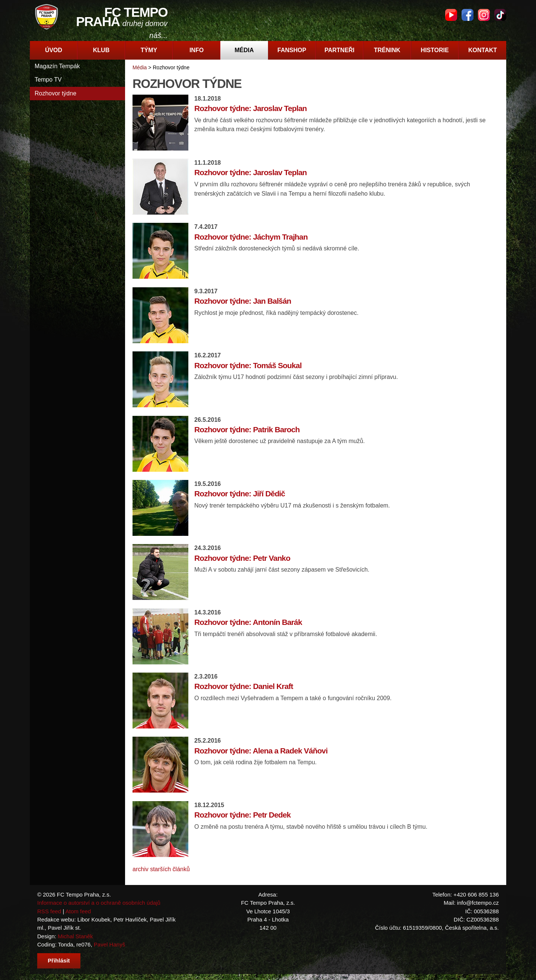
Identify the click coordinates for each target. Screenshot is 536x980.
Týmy (149, 50)
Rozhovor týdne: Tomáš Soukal (248, 365)
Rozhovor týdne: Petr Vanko (242, 558)
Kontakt (483, 50)
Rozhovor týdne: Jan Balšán (243, 301)
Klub (101, 50)
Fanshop (292, 50)
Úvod (54, 50)
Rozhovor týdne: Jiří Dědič (240, 494)
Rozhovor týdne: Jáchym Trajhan (251, 237)
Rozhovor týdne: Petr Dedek (243, 815)
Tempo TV (48, 80)
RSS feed (49, 911)
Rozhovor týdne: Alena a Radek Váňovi (261, 751)
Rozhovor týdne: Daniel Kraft (244, 686)
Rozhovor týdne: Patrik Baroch (247, 429)
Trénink (387, 50)
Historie (435, 50)
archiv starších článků (161, 869)
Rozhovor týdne (55, 93)
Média (244, 50)
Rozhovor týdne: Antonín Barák (248, 622)
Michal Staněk (75, 936)
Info (197, 50)
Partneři (340, 50)
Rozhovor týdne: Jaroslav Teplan (251, 108)
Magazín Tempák (57, 66)
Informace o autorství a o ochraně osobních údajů (99, 903)
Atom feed (78, 911)
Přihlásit (59, 960)
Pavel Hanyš (109, 944)
